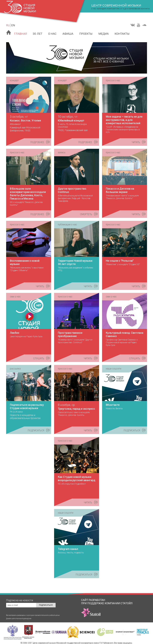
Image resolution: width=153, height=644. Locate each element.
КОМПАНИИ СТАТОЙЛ (107, 609)
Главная (20, 34)
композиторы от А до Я (118, 9)
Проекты (86, 34)
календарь (102, 9)
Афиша (68, 34)
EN (13, 25)
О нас (52, 34)
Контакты (145, 9)
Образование (134, 9)
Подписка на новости (20, 600)
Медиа (104, 34)
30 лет (38, 34)
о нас (94, 9)
